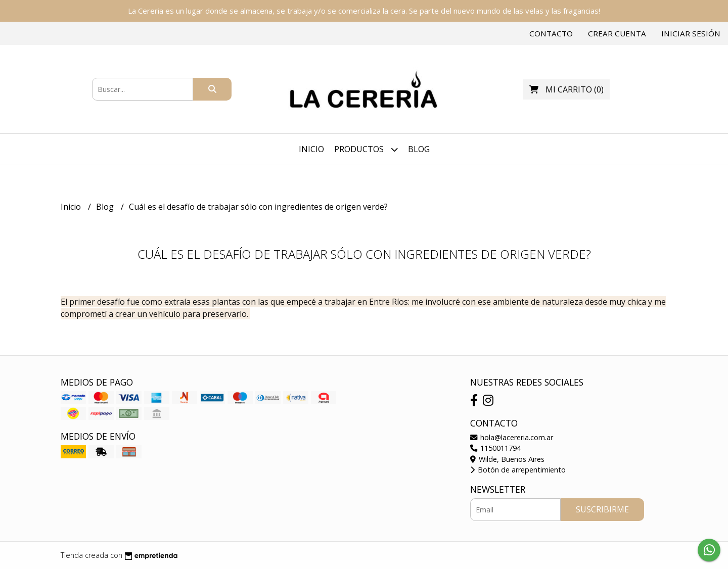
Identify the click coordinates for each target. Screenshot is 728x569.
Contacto (551, 33)
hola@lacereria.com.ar (512, 437)
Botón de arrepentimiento (518, 470)
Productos (366, 149)
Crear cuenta (617, 33)
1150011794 (495, 448)
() (566, 89)
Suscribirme (602, 509)
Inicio (311, 149)
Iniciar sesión (691, 33)
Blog (419, 149)
